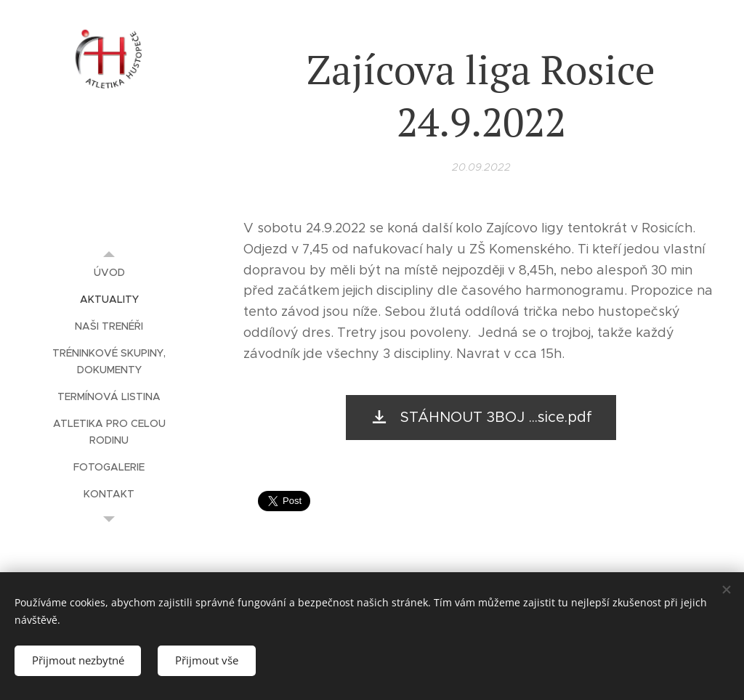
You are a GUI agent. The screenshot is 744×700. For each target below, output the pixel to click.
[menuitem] (109, 273)
